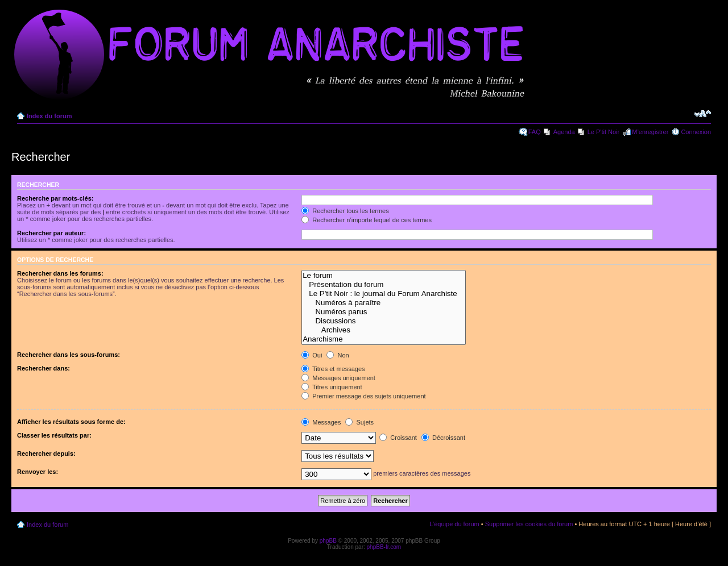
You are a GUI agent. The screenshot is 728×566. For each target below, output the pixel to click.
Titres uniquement (332, 387)
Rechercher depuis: (46, 453)
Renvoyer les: (38, 472)
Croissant (398, 438)
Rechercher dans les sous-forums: (69, 355)
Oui (312, 355)
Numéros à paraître (384, 303)
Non (338, 355)
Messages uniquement (338, 378)
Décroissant (443, 438)
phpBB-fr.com (384, 547)
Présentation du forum (384, 285)
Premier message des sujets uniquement (363, 396)
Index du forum (49, 116)
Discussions (384, 321)
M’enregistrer (650, 132)
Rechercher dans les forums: (60, 273)
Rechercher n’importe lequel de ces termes (367, 220)
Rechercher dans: (44, 368)
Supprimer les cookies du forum (529, 524)
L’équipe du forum (454, 524)
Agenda (564, 132)
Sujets (359, 422)
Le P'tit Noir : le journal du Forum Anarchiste (384, 294)
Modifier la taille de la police (703, 114)
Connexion (696, 132)
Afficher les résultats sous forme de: (71, 422)
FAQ (535, 132)
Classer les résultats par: (54, 435)
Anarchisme (384, 339)
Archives (384, 330)
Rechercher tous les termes (345, 211)
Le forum (384, 276)
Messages (321, 422)
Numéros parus (384, 312)
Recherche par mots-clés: (55, 198)
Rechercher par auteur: (51, 233)
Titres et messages (333, 369)
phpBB (328, 541)
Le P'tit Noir (604, 132)
